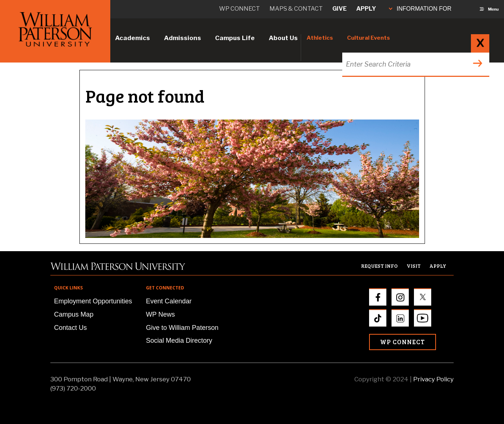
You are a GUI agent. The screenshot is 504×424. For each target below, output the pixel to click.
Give (339, 9)
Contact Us (70, 328)
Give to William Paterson (182, 328)
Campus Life (235, 38)
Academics (133, 38)
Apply (366, 9)
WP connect (240, 9)
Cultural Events (369, 38)
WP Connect (403, 342)
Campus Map (74, 314)
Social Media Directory (179, 341)
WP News (160, 314)
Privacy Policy (433, 379)
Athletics (320, 38)
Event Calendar (169, 301)
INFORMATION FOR (420, 9)
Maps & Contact (296, 9)
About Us (283, 38)
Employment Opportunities (93, 301)
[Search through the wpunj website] (415, 64)
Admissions (183, 38)
